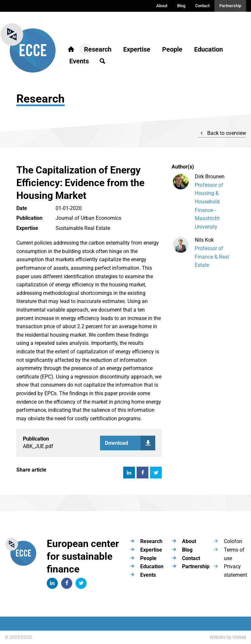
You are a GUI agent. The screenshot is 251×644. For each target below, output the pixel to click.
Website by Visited (228, 637)
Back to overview (222, 133)
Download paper (130, 443)
